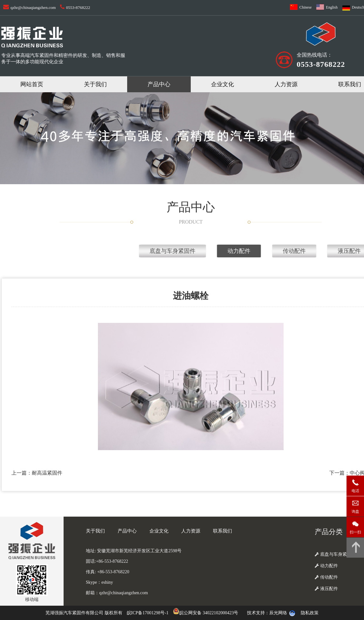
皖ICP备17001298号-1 (148, 613)
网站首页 (32, 84)
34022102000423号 (220, 613)
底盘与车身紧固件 (290, 251)
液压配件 (326, 589)
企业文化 (223, 84)
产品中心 (159, 84)
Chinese (306, 7)
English (332, 7)
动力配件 (326, 566)
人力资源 (286, 84)
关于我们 (95, 84)
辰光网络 (278, 613)
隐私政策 (310, 613)
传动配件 (326, 577)
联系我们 (223, 531)
